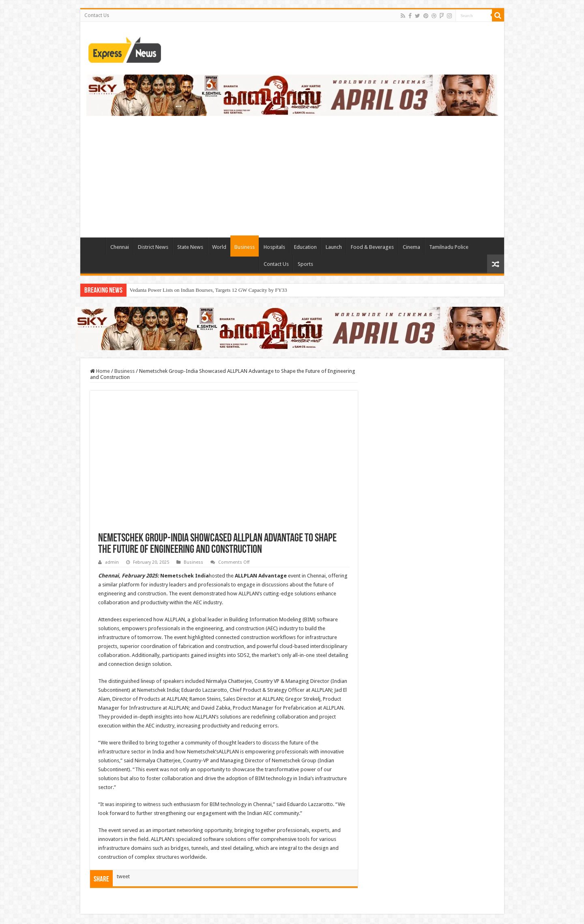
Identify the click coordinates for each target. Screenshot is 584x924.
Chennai (120, 247)
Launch (334, 247)
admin (112, 562)
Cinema (411, 247)
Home (100, 371)
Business (245, 247)
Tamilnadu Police (449, 247)
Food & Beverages (372, 247)
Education (305, 247)
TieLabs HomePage (95, 246)
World (219, 247)
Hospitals (274, 247)
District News (153, 247)
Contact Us (97, 15)
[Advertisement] (292, 173)
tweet (123, 876)
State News (190, 247)
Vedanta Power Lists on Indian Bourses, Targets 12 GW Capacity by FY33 (208, 290)
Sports (305, 264)
